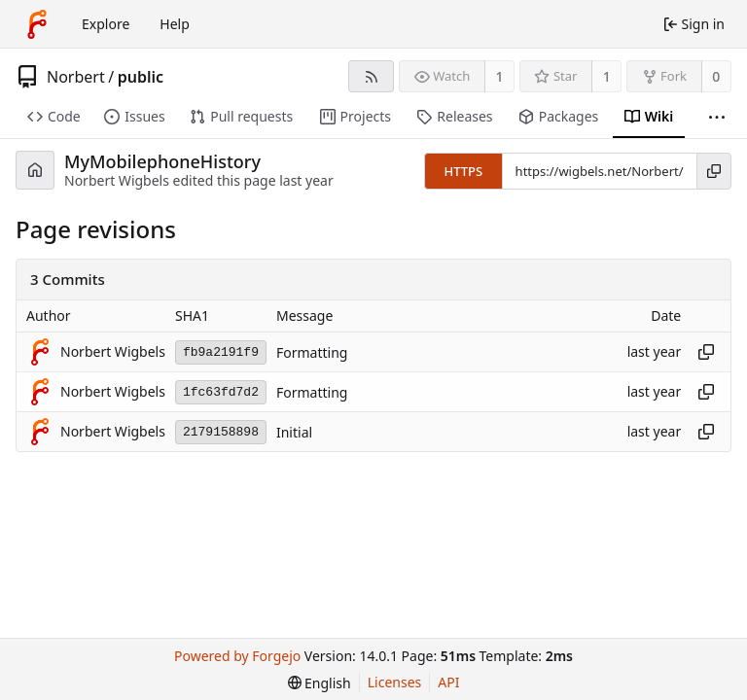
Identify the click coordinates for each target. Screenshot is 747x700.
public (141, 77)
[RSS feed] (371, 76)
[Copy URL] (714, 171)
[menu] (320, 683)
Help (175, 24)
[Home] (37, 24)
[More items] (717, 117)
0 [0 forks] (716, 76)
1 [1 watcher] (500, 76)
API (448, 682)
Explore (106, 24)
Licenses (395, 682)
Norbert (76, 77)
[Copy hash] (706, 352)
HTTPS (463, 171)
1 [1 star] (607, 76)
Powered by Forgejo (237, 656)
